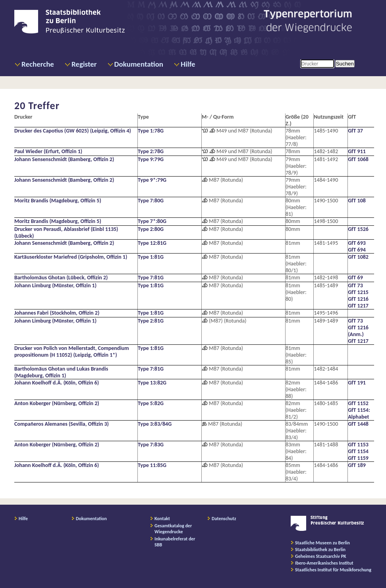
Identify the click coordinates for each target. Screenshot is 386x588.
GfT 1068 (358, 159)
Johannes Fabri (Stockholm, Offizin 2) (57, 313)
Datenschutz (224, 519)
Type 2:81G (151, 321)
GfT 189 (357, 465)
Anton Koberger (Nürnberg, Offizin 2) (57, 403)
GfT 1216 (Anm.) (358, 331)
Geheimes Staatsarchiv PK (321, 556)
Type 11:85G (152, 465)
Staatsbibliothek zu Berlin (320, 550)
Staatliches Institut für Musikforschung (333, 570)
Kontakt (162, 519)
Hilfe (188, 64)
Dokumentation (139, 64)
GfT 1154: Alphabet (359, 413)
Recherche (38, 64)
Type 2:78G (151, 151)
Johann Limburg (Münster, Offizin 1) (55, 285)
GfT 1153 (358, 445)
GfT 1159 (358, 458)
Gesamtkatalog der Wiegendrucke (173, 529)
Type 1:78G (151, 131)
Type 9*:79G (152, 180)
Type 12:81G (152, 243)
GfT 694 (357, 250)
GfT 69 (355, 278)
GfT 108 (357, 201)
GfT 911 (357, 151)
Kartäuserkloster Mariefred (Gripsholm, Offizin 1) (71, 257)
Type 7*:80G (152, 221)
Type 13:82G (152, 383)
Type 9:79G (151, 159)
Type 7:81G (151, 278)
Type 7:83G (151, 445)
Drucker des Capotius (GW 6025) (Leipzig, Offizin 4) (73, 131)
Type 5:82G (151, 403)
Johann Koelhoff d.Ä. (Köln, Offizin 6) (57, 383)
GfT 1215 (358, 292)
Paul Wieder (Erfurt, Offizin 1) (48, 151)
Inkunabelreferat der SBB (175, 542)
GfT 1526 (358, 229)
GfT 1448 (358, 424)
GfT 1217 (358, 306)
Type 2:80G (151, 229)
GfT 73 (355, 285)
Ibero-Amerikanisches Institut (324, 563)
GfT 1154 (358, 451)
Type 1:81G (151, 257)
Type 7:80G (151, 201)
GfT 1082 (358, 257)
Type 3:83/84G (155, 424)
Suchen (345, 64)
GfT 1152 (358, 403)
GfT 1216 (358, 299)
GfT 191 (357, 383)
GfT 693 (357, 243)
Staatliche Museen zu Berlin (322, 543)
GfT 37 (355, 131)
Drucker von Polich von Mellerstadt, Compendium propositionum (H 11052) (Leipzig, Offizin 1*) (72, 352)
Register (84, 64)
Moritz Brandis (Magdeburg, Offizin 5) (58, 201)
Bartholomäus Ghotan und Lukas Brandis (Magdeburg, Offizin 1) (61, 372)
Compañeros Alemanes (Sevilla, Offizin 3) (62, 424)
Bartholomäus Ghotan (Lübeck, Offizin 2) (61, 278)
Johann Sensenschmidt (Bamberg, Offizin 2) (64, 159)
